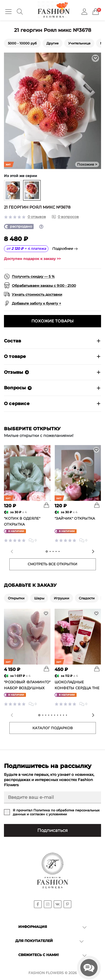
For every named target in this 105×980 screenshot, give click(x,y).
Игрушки (62, 598)
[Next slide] (93, 551)
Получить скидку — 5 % (33, 276)
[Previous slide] (12, 551)
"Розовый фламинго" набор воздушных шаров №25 (27, 688)
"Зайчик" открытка (75, 518)
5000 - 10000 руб (22, 43)
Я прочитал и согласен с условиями (56, 812)
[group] (13, 190)
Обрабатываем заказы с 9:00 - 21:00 (44, 286)
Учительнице (79, 43)
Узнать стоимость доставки (37, 294)
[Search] (20, 12)
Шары (39, 598)
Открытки (16, 598)
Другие (52, 43)
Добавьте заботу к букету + (36, 303)
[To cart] (46, 505)
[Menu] (8, 12)
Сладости (87, 598)
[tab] (47, 551)
